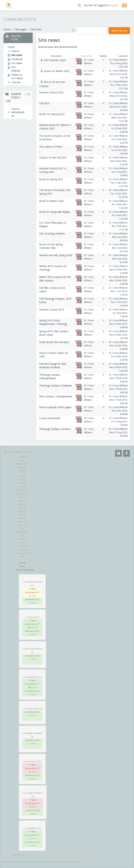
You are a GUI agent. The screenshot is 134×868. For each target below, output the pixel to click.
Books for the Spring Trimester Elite (51, 246)
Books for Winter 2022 (57, 71)
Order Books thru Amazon (54, 342)
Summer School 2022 (51, 92)
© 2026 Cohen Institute (13, 862)
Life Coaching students (52, 234)
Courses (16, 82)
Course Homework (50, 418)
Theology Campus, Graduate (55, 385)
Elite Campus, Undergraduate (56, 396)
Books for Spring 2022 (52, 114)
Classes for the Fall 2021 (53, 158)
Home (11, 47)
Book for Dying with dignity (55, 212)
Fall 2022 (44, 103)
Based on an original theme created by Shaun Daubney (48, 862)
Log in (113, 5)
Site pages (21, 29)
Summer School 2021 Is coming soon (53, 170)
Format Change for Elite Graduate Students (53, 366)
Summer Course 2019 (52, 309)
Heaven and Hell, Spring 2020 (56, 255)
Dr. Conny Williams (118, 60)
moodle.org (77, 862)
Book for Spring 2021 (51, 179)
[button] (79, 5)
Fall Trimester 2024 (55, 60)
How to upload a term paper (55, 407)
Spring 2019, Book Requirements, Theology (53, 322)
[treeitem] (16, 47)
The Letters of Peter (51, 147)
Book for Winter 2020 (51, 201)
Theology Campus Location (55, 429)
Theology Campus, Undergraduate (50, 376)
